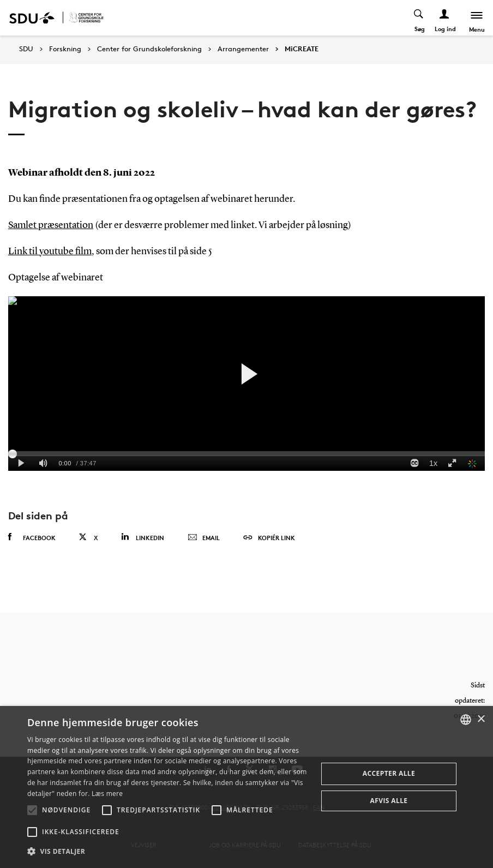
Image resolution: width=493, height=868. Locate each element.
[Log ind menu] (445, 18)
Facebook (32, 537)
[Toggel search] (419, 18)
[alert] (246, 787)
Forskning (65, 49)
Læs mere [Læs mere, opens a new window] (107, 794)
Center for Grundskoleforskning (149, 49)
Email (204, 538)
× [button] (481, 719)
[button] (32, 810)
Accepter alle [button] (389, 773)
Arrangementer (243, 49)
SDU (26, 49)
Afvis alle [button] (389, 801)
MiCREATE (302, 49)
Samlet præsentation (51, 225)
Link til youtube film (50, 252)
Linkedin (143, 537)
